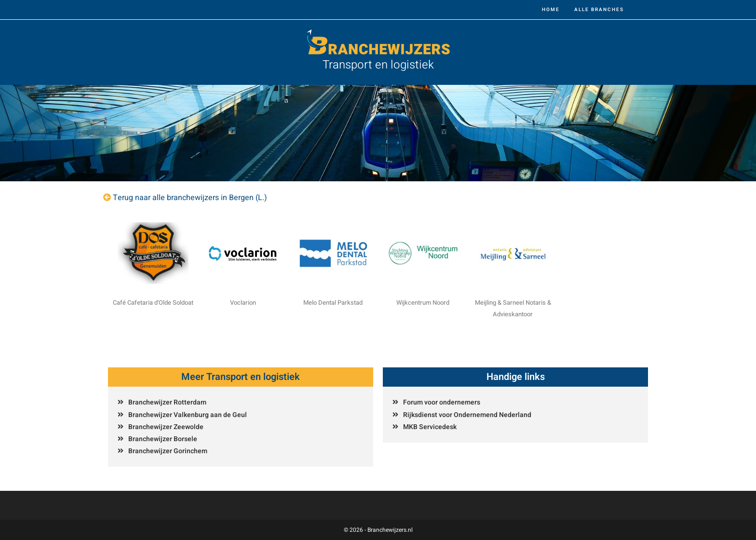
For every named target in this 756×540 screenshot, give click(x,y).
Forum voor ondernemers (442, 402)
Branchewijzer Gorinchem (168, 451)
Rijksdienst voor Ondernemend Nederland (467, 415)
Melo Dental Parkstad (333, 303)
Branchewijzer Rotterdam (167, 402)
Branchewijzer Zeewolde (166, 427)
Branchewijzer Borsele (163, 439)
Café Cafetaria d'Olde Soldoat (153, 303)
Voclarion (243, 303)
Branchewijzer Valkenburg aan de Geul (188, 415)
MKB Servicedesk (430, 427)
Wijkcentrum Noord (423, 303)
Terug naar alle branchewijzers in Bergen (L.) (190, 198)
